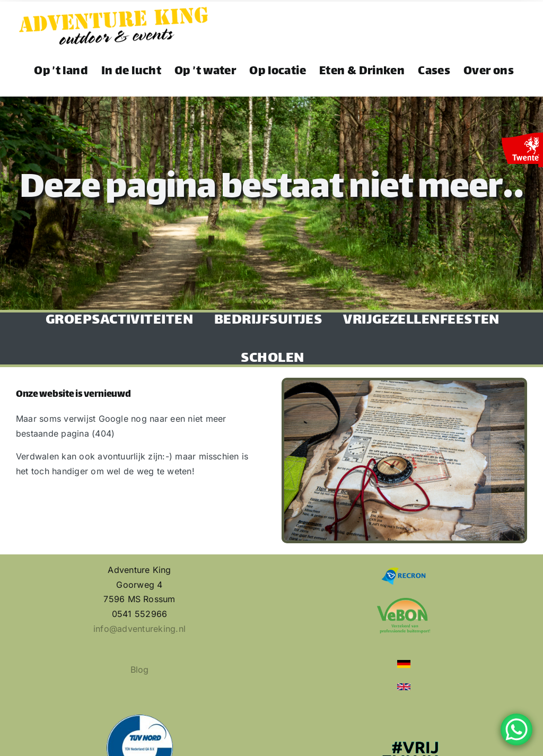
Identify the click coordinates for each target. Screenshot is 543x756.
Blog (140, 670)
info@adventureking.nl (139, 629)
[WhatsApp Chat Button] (516, 729)
